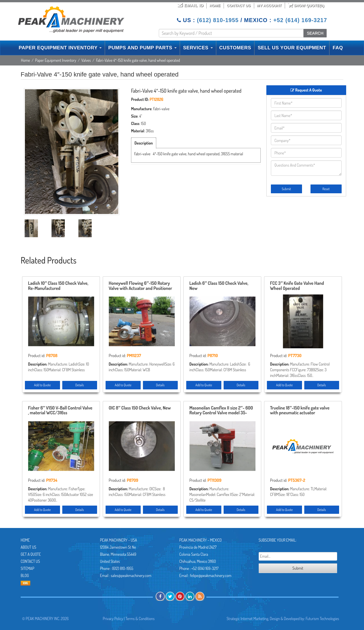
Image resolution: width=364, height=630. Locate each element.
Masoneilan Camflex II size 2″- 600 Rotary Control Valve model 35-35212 (221, 411)
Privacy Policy (113, 619)
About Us (28, 547)
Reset (326, 189)
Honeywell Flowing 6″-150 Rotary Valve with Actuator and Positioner (140, 286)
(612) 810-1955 (218, 20)
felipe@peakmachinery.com (211, 575)
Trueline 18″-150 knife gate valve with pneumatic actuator (300, 411)
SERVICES (198, 48)
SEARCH (315, 33)
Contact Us (239, 6)
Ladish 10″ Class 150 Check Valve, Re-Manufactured (58, 286)
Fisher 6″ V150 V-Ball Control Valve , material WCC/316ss (60, 411)
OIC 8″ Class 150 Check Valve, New (140, 408)
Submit (286, 189)
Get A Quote (31, 554)
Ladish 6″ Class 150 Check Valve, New (219, 286)
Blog (25, 575)
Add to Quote (42, 385)
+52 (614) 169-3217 (300, 20)
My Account (269, 6)
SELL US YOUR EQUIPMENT (292, 48)
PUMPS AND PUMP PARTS (142, 48)
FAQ (338, 48)
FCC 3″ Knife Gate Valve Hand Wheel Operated (297, 286)
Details (80, 385)
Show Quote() (306, 5)
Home (215, 6)
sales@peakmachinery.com (131, 575)
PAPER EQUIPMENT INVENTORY (60, 48)
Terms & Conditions (140, 619)
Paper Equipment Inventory (56, 60)
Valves (86, 60)
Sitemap (27, 568)
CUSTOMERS (235, 48)
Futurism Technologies (322, 619)
